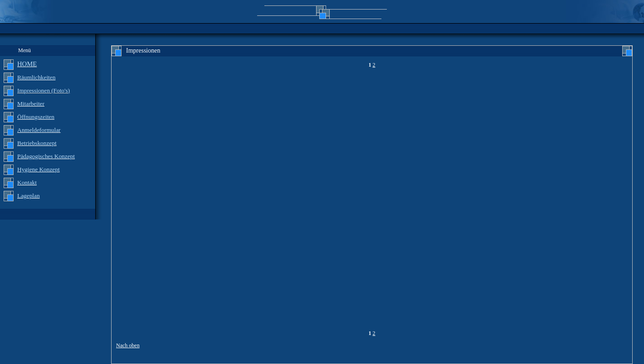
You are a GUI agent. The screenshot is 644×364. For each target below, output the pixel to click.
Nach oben (128, 345)
